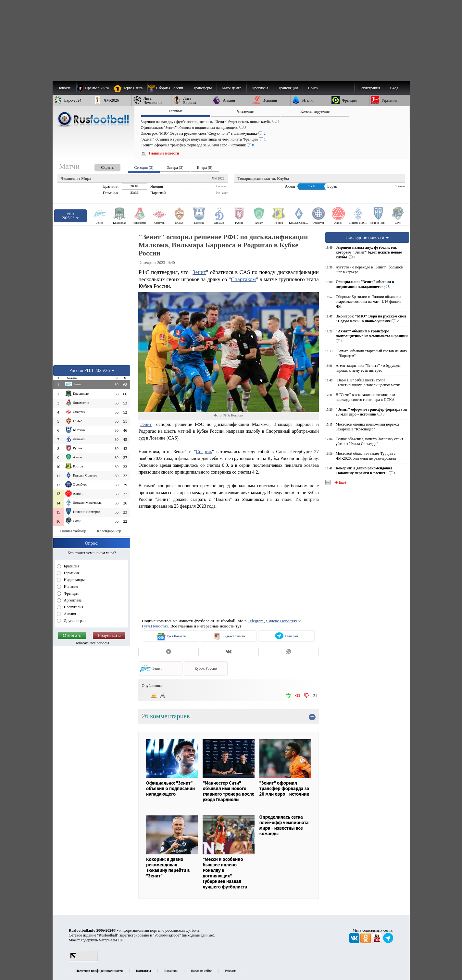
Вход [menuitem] (394, 88)
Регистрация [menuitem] (370, 88)
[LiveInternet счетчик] (83, 960)
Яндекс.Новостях (282, 621)
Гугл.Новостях (155, 626)
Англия (69, 614)
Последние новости (367, 237)
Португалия (73, 607)
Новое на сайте (201, 971)
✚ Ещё (340, 482)
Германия (71, 573)
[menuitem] (168, 88)
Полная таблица (73, 531)
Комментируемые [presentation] (315, 111)
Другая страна (75, 621)
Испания (71, 587)
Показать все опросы (92, 643)
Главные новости (164, 153)
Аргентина (72, 600)
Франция (71, 593)
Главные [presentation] (175, 111)
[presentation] (101, 166)
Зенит (199, 272)
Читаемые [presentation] (245, 111)
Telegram (256, 621)
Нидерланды (74, 580)
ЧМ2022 (218, 178)
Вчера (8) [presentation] (205, 167)
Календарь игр (109, 531)
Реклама (231, 971)
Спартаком (243, 279)
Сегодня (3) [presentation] (144, 167)
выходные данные (198, 935)
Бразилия (71, 566)
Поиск (313, 88)
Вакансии (171, 971)
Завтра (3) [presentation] (175, 167)
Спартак (204, 452)
